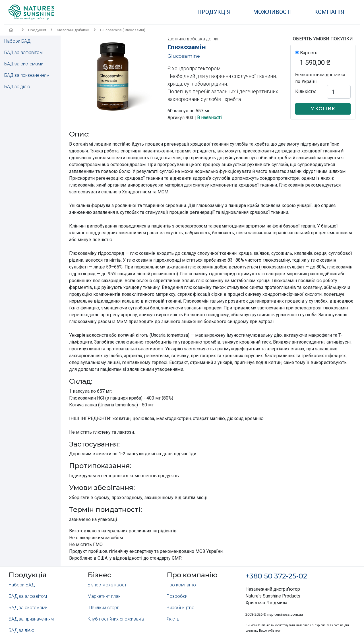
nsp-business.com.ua (285, 614)
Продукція (214, 12)
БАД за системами (24, 64)
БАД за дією (17, 87)
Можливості (272, 12)
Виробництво (181, 608)
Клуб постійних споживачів (116, 619)
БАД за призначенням (27, 75)
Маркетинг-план (104, 596)
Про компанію (181, 585)
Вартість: (309, 53)
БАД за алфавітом (23, 52)
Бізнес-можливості (107, 585)
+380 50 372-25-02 (276, 576)
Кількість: (306, 91)
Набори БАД (17, 41)
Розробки (177, 596)
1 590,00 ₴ (315, 63)
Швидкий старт (103, 608)
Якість (173, 619)
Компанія (329, 12)
